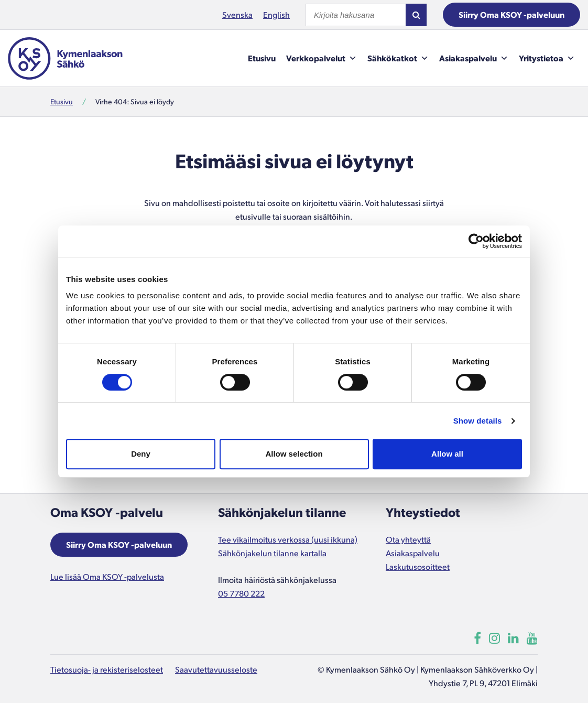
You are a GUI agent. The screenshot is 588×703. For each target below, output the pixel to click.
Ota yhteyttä (408, 539)
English (276, 14)
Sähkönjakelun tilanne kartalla (272, 553)
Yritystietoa (547, 58)
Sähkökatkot (398, 58)
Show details (478, 421)
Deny (141, 454)
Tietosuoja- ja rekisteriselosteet (107, 669)
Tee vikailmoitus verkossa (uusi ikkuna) (288, 539)
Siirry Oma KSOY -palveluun (511, 14)
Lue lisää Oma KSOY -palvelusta (107, 576)
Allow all (447, 454)
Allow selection (294, 454)
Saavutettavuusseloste (216, 669)
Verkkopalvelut (322, 58)
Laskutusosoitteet (418, 566)
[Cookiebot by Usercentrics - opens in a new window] (476, 241)
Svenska (237, 14)
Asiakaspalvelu (474, 58)
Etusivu (262, 58)
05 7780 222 (241, 593)
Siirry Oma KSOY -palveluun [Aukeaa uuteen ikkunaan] (119, 544)
